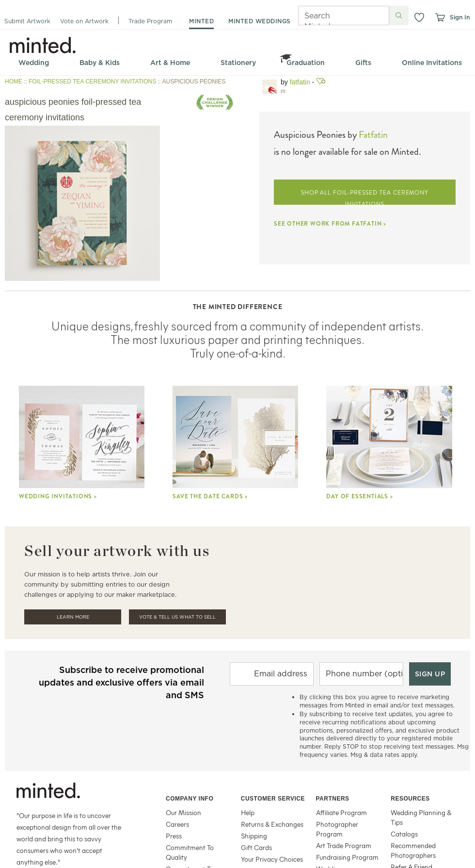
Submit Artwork (27, 21)
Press (174, 836)
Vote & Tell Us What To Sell (177, 617)
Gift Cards (256, 847)
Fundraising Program (347, 857)
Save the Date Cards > (210, 496)
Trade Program (150, 21)
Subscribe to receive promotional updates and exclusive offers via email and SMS (121, 682)
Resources (410, 799)
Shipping (254, 836)
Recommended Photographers (413, 850)
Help (248, 812)
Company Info (190, 799)
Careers (177, 824)
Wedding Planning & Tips (421, 817)
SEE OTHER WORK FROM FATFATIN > (330, 224)
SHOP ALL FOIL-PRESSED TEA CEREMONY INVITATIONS (365, 197)
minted (201, 21)
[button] (419, 17)
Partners (333, 799)
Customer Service (273, 799)
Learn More (73, 617)
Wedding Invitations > (58, 496)
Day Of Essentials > (359, 496)
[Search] (330, 16)
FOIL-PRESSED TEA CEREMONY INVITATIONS (92, 82)
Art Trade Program (344, 845)
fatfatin (300, 82)
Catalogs (404, 834)
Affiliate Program (341, 812)
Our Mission (183, 812)
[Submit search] (399, 16)
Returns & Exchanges (272, 824)
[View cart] (440, 17)
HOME (14, 82)
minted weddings (260, 21)
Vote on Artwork (84, 21)
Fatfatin (373, 135)
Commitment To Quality (190, 852)
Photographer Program (337, 829)
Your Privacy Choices (272, 859)
